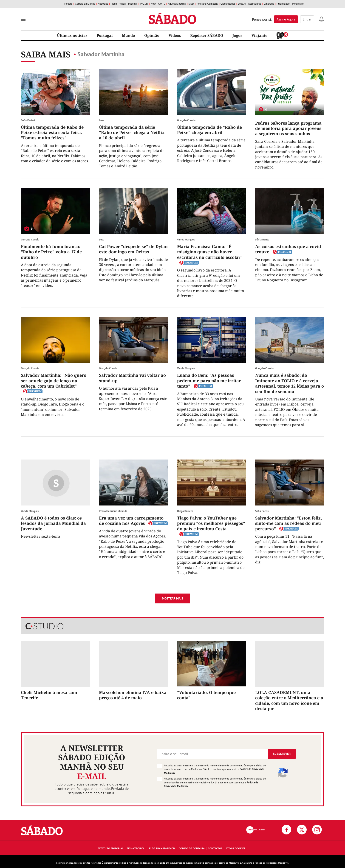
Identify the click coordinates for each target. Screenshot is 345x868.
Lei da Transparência (162, 848)
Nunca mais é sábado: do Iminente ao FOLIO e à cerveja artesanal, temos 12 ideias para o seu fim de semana (290, 383)
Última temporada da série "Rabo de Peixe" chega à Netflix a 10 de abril (132, 133)
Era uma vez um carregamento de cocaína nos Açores (131, 521)
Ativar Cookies (235, 848)
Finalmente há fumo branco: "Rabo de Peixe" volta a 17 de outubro (51, 252)
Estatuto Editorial (110, 848)
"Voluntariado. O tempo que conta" (206, 695)
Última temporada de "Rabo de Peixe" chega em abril (209, 130)
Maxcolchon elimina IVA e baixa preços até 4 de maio (133, 695)
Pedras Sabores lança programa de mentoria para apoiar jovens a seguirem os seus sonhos (288, 128)
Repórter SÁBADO (207, 35)
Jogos (237, 35)
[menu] (23, 19)
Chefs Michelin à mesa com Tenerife (49, 695)
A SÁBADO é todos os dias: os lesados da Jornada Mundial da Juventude (53, 523)
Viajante (259, 35)
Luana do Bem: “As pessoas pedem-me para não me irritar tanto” (209, 381)
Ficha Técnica (136, 848)
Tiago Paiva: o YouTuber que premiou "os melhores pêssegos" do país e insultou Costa (211, 523)
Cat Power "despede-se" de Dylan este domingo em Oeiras (133, 249)
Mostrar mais (172, 598)
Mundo (129, 35)
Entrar (307, 19)
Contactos (215, 848)
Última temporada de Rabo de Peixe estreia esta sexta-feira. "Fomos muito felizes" (52, 133)
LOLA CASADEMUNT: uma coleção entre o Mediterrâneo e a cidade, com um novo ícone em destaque (289, 700)
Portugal (105, 35)
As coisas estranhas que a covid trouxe (288, 249)
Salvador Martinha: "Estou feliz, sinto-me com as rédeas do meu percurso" (288, 523)
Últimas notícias (72, 35)
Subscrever (282, 754)
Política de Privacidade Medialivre (272, 863)
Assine (286, 19)
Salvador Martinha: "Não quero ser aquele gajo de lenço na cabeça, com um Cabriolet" (54, 381)
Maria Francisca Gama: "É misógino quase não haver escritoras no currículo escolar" (210, 252)
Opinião (152, 35)
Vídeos (175, 35)
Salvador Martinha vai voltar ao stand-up (132, 378)
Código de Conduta (192, 848)
